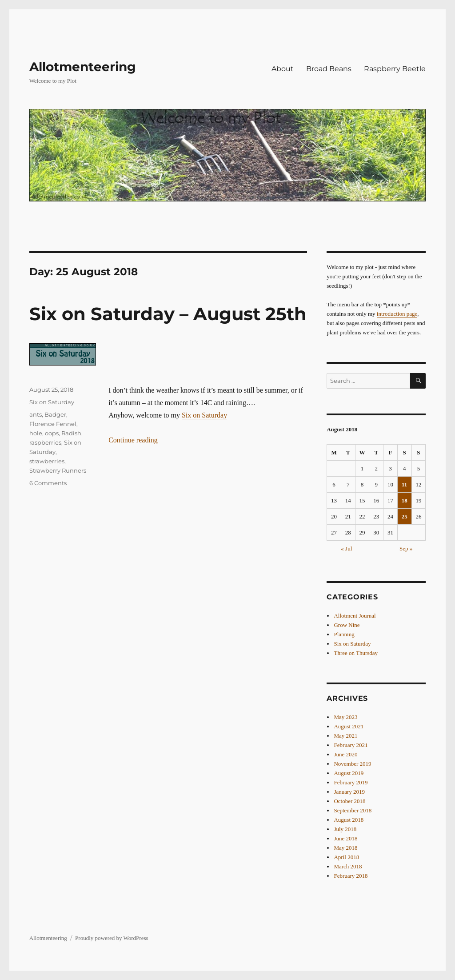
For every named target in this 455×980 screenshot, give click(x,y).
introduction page (397, 314)
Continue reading (133, 440)
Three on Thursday (356, 653)
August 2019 (349, 773)
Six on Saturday (204, 415)
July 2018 (345, 829)
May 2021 (345, 736)
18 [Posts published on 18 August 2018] (405, 500)
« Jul (346, 548)
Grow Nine (347, 625)
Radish (71, 433)
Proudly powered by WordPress (112, 938)
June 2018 (345, 838)
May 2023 (345, 717)
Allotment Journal (355, 616)
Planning (344, 634)
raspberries (45, 442)
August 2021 (349, 726)
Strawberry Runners (58, 470)
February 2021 (351, 745)
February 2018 (351, 876)
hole (36, 433)
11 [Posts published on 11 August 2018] (404, 484)
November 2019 (352, 764)
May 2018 (345, 848)
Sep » (406, 548)
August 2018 (349, 820)
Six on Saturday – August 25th (168, 314)
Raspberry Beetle (395, 69)
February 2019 (351, 782)
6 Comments (48, 483)
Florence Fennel (53, 424)
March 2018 (348, 866)
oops (52, 433)
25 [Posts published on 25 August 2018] (405, 516)
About (283, 69)
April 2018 (346, 857)
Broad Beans (329, 69)
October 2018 (349, 801)
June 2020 (345, 754)
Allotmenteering (83, 67)
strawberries (47, 461)
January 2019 (349, 792)
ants (36, 414)
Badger (55, 414)
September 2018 (353, 810)
